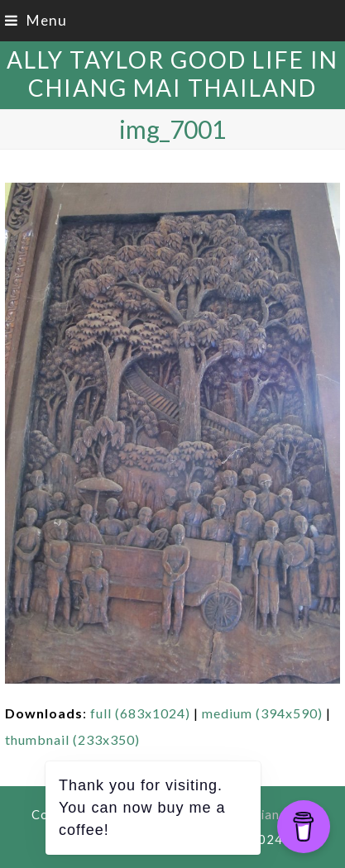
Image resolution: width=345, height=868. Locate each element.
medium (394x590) (262, 713)
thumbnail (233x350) (72, 739)
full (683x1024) (140, 713)
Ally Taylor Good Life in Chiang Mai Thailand (172, 74)
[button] (36, 20)
